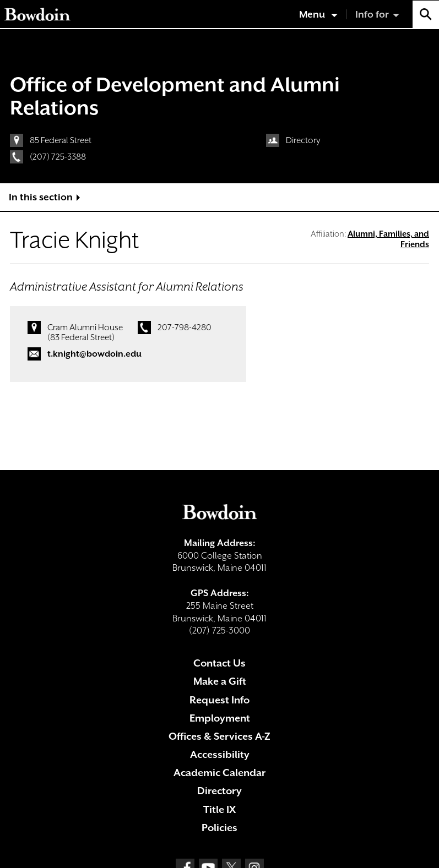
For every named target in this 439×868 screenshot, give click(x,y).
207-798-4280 (185, 327)
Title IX (220, 809)
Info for (372, 14)
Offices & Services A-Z (220, 736)
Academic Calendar (220, 773)
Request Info (220, 700)
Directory (303, 140)
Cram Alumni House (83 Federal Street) (85, 332)
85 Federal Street (61, 140)
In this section (41, 197)
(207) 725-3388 (58, 157)
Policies (220, 828)
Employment (220, 718)
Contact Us (220, 663)
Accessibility (220, 754)
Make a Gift (220, 681)
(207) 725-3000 (220, 630)
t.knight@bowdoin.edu (94, 354)
